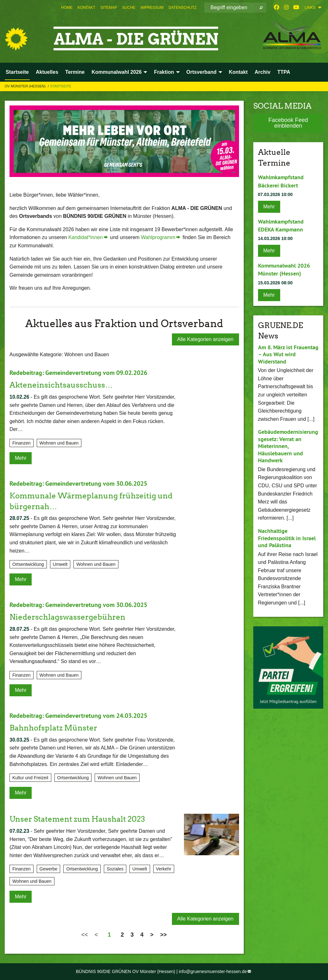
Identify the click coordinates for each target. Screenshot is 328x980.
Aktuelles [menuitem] (47, 72)
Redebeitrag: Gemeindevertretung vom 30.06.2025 (78, 484)
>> (164, 935)
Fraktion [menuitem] (164, 72)
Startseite (61, 86)
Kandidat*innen (86, 237)
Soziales (115, 869)
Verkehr (164, 869)
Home (67, 8)
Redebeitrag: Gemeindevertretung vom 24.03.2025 (78, 716)
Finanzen (22, 443)
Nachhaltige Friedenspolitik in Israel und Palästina (287, 538)
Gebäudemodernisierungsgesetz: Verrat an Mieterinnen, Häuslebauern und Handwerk (288, 446)
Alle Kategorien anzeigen (205, 339)
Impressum (152, 8)
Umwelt (60, 564)
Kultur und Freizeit (30, 778)
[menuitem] (67, 8)
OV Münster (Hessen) (26, 86)
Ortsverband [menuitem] (202, 72)
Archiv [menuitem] (262, 72)
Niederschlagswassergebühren (67, 617)
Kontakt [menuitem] (238, 72)
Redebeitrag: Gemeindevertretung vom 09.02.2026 (78, 373)
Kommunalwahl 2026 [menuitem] (117, 72)
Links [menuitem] (310, 8)
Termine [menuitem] (75, 72)
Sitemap (109, 8)
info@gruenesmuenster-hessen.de (213, 971)
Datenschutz (182, 8)
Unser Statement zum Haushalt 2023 (77, 819)
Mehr (21, 458)
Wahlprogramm (158, 237)
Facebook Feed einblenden (288, 123)
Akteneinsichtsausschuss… (61, 385)
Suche (129, 8)
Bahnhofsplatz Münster (53, 728)
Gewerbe (49, 869)
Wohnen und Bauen (59, 443)
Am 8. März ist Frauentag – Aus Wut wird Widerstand (288, 354)
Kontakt (86, 8)
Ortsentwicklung (28, 564)
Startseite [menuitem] (17, 72)
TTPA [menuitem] (284, 72)
